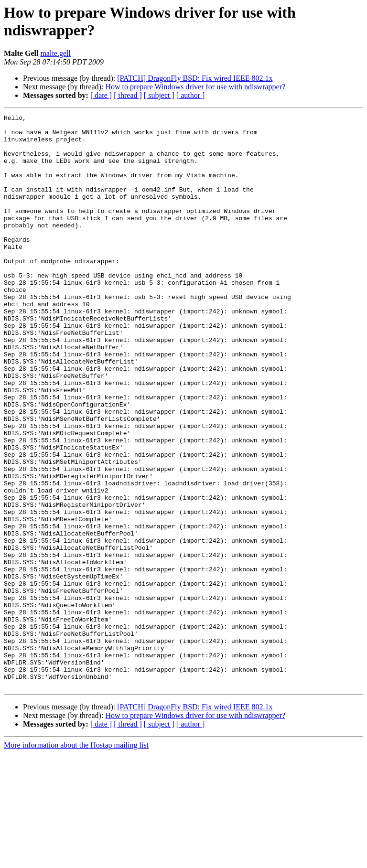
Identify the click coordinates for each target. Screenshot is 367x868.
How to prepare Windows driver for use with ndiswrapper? (195, 87)
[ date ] (101, 95)
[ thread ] (128, 95)
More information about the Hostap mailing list (76, 860)
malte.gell (55, 53)
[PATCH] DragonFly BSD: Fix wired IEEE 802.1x (195, 78)
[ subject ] (159, 95)
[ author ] (191, 95)
